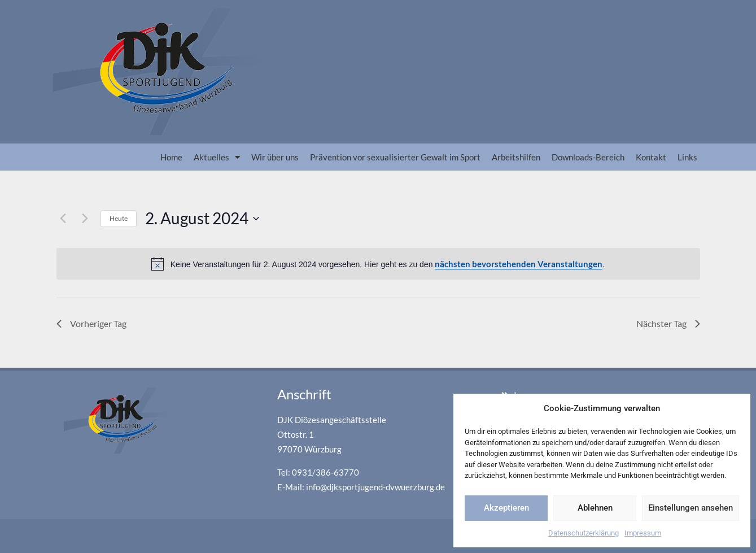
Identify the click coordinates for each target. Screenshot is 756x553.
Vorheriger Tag (91, 323)
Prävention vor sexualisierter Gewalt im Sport (395, 157)
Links (687, 157)
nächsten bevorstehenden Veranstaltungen (519, 264)
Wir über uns (275, 157)
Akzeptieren (506, 508)
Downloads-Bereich (588, 157)
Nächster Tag (668, 323)
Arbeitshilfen (516, 157)
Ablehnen (595, 508)
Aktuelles (217, 157)
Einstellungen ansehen (691, 508)
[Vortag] (63, 219)
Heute (119, 218)
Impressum (643, 533)
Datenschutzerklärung (584, 533)
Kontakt (651, 157)
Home (171, 157)
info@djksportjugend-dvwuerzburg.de (375, 487)
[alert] (378, 264)
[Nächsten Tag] (85, 219)
